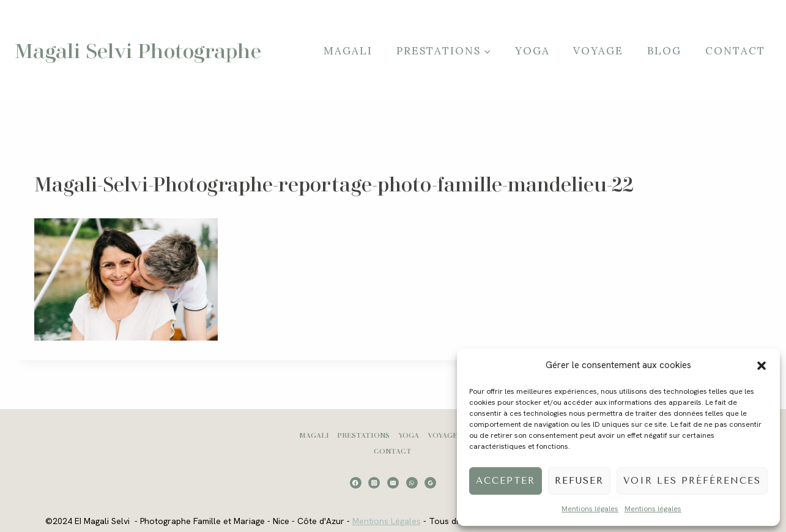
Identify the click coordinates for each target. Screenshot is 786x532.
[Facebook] (356, 483)
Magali (348, 51)
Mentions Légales (387, 521)
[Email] (393, 483)
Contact (735, 51)
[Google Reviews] (430, 483)
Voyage (598, 51)
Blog (664, 51)
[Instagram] (374, 483)
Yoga (532, 51)
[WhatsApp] (412, 483)
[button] (762, 366)
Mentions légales (590, 509)
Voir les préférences (692, 481)
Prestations (363, 435)
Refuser (579, 481)
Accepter (506, 481)
